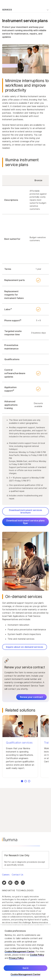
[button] (20, 746)
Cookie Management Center (20, 955)
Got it (26, 971)
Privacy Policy (16, 961)
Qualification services (19, 743)
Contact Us (17, 875)
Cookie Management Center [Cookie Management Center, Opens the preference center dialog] (26, 978)
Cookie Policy (37, 958)
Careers (6, 875)
